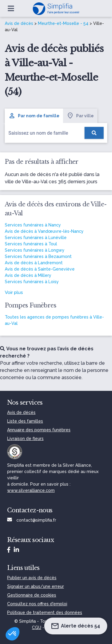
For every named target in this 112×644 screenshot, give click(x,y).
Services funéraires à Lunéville (36, 238)
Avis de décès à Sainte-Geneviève (40, 269)
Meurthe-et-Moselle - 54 (63, 23)
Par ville (80, 116)
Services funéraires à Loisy (32, 282)
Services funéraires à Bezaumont (38, 256)
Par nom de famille (34, 116)
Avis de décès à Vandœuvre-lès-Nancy (44, 231)
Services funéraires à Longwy (35, 250)
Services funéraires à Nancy (33, 225)
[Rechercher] (94, 133)
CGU (37, 628)
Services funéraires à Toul (31, 244)
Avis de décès (19, 23)
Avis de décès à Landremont (34, 263)
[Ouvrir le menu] (11, 8)
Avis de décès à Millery (28, 275)
